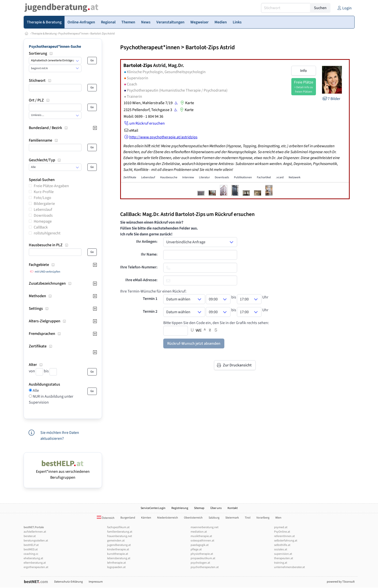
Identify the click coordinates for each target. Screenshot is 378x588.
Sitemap (199, 508)
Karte (187, 103)
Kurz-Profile (44, 192)
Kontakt (233, 508)
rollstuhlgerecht (47, 233)
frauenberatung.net (120, 536)
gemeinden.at (116, 541)
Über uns (216, 508)
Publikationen (243, 177)
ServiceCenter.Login (153, 508)
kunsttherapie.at (118, 554)
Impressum (96, 582)
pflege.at (196, 549)
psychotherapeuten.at (205, 567)
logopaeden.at (116, 567)
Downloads (43, 215)
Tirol (248, 518)
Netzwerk (295, 177)
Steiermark (232, 518)
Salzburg (214, 518)
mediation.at (199, 532)
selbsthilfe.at (282, 545)
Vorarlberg (263, 518)
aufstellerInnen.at (35, 532)
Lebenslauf (43, 210)
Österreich (106, 518)
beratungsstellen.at (36, 541)
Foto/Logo (42, 198)
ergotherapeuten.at (36, 567)
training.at (281, 563)
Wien (278, 518)
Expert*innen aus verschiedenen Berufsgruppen (63, 472)
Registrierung (180, 508)
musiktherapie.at (201, 536)
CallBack (41, 227)
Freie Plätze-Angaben (51, 186)
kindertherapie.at (118, 549)
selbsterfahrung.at (286, 541)
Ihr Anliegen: (147, 242)
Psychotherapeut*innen (74, 34)
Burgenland (128, 518)
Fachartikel (264, 177)
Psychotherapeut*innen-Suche (55, 47)
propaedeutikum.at (203, 558)
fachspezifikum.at (118, 527)
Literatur (204, 177)
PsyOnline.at (282, 532)
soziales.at (281, 549)
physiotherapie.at (202, 554)
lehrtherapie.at (116, 563)
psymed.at (281, 527)
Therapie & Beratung (44, 34)
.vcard (280, 177)
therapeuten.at (284, 558)
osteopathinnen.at (202, 541)
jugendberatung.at (119, 545)
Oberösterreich (193, 518)
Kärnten (146, 518)
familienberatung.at (120, 532)
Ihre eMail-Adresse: (141, 280)
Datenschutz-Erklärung (68, 582)
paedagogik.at (200, 545)
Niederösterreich (168, 518)
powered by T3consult (341, 582)
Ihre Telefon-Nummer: (139, 267)
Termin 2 (150, 311)
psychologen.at (200, 563)
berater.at (30, 536)
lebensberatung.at (119, 558)
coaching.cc (31, 554)
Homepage (43, 221)
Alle (35, 391)
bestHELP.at (31, 545)
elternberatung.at (35, 563)
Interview (188, 177)
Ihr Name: (149, 254)
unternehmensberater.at (289, 567)
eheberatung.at (33, 558)
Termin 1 (150, 299)
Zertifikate (130, 177)
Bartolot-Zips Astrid (103, 34)
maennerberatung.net (205, 527)
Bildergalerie (44, 204)
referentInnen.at (284, 536)
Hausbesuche (169, 177)
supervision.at (283, 554)
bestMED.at (31, 549)
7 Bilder (331, 99)
